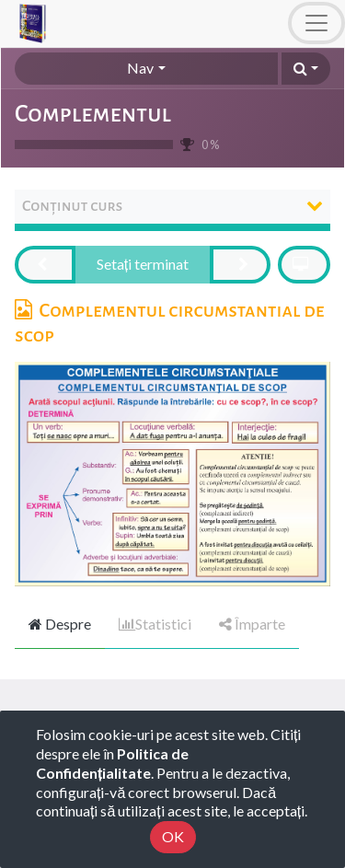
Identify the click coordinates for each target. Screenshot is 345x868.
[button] (306, 69)
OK (173, 836)
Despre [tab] (60, 624)
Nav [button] (140, 68)
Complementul (93, 114)
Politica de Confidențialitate (112, 763)
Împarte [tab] (252, 624)
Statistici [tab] (155, 624)
